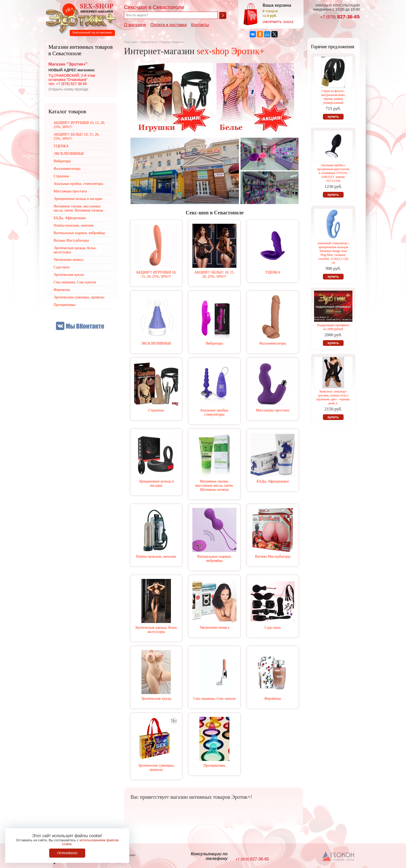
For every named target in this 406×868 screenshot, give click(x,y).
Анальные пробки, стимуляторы (214, 412)
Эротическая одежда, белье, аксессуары (156, 630)
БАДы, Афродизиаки (273, 481)
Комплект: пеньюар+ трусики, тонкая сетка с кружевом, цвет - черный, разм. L (333, 397)
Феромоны (273, 699)
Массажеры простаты (273, 410)
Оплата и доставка (169, 25)
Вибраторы (214, 343)
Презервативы (214, 765)
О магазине (135, 25)
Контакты (200, 25)
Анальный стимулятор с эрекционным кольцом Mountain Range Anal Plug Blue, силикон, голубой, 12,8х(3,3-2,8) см (333, 253)
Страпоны (156, 410)
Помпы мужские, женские (156, 556)
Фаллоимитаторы (273, 343)
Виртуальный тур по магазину (92, 32)
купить (333, 117)
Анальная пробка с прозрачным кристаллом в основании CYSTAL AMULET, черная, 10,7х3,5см (333, 173)
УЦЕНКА (273, 272)
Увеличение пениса (215, 628)
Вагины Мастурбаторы (273, 556)
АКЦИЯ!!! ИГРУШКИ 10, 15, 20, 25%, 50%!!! (156, 274)
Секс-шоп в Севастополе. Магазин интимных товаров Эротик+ (79, 18)
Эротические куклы (156, 699)
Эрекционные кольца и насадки (156, 483)
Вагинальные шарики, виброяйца (214, 559)
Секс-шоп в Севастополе (141, 42)
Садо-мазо (273, 628)
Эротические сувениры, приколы (156, 768)
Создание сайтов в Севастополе (339, 857)
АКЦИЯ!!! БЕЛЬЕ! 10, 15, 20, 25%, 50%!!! (214, 274)
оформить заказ (278, 22)
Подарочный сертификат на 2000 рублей (333, 327)
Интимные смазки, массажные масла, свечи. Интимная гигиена (214, 485)
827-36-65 (340, 17)
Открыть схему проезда (68, 89)
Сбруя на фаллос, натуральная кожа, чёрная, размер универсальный (333, 97)
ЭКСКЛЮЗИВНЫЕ (156, 343)
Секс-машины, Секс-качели (214, 699)
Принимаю (67, 853)
